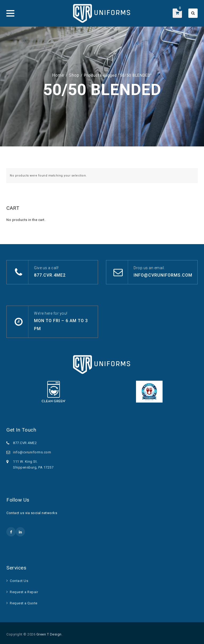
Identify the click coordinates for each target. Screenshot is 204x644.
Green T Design (49, 634)
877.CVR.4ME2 (50, 275)
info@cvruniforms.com (163, 275)
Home (58, 75)
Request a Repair (24, 592)
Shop (74, 75)
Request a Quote (24, 603)
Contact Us (19, 581)
